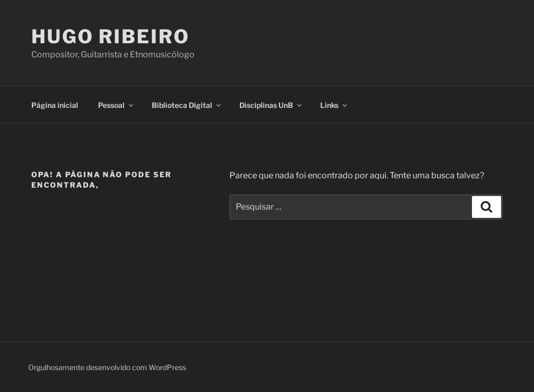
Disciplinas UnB (271, 105)
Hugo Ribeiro (111, 36)
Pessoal (116, 105)
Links (334, 105)
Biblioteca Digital (187, 105)
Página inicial (55, 105)
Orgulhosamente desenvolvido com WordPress (107, 367)
